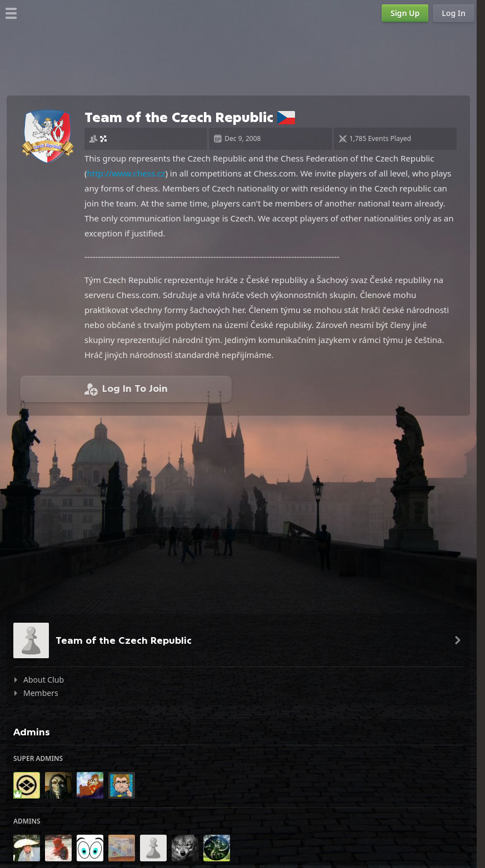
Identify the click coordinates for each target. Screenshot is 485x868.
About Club (44, 680)
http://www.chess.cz (126, 173)
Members (41, 693)
